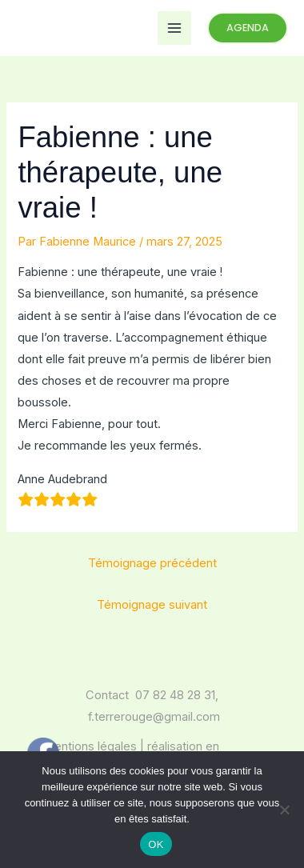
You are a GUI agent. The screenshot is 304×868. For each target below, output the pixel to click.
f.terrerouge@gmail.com (154, 717)
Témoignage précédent (152, 563)
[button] (248, 28)
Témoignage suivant (152, 605)
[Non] (284, 810)
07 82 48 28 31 (175, 695)
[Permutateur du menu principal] (174, 28)
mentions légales (90, 746)
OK (156, 844)
